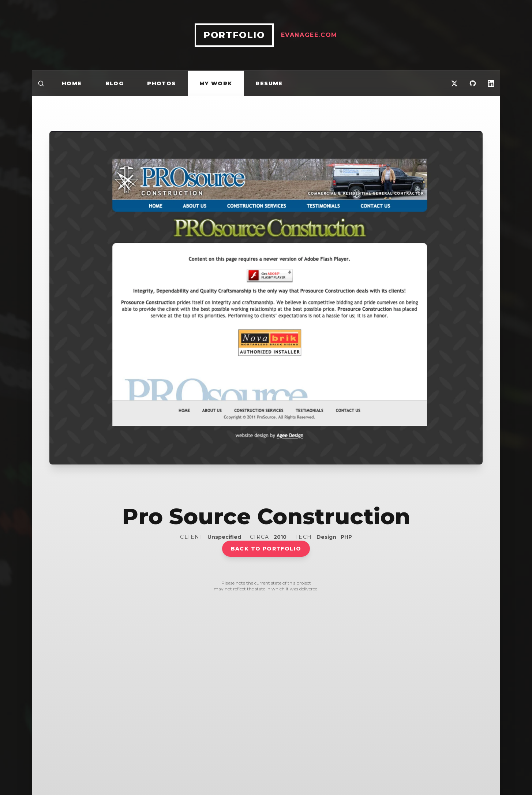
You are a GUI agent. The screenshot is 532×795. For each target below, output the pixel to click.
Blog (115, 83)
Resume (269, 83)
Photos (161, 83)
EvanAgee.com (309, 35)
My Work (216, 83)
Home (72, 83)
